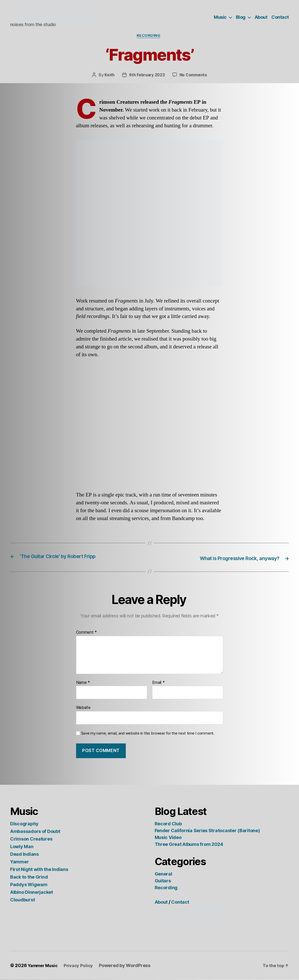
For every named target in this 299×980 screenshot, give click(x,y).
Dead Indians (24, 854)
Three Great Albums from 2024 (189, 844)
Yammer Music (44, 966)
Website (83, 708)
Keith (109, 76)
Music (220, 17)
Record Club (168, 824)
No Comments (194, 76)
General (163, 874)
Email (159, 683)
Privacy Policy (82, 966)
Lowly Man (22, 847)
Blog (241, 17)
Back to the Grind (29, 877)
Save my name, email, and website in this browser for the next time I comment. (148, 734)
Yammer (19, 862)
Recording (150, 37)
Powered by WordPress (129, 966)
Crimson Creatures (31, 839)
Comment (87, 633)
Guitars (163, 881)
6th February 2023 (147, 76)
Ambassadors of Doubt (35, 832)
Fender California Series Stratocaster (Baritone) (207, 831)
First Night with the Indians (39, 870)
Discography (24, 824)
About (261, 17)
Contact (280, 17)
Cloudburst (22, 900)
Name (83, 683)
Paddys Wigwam (29, 885)
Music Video (168, 838)
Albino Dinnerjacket (32, 892)
